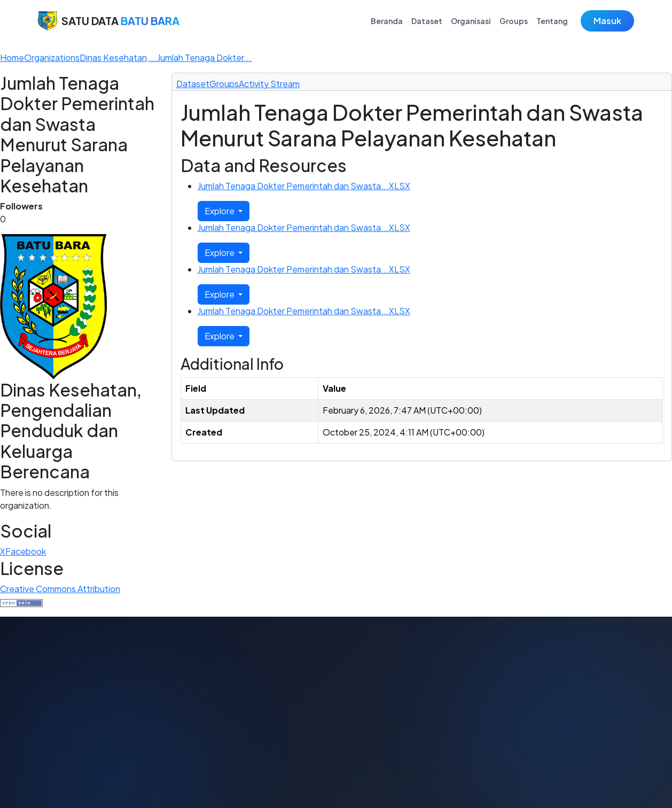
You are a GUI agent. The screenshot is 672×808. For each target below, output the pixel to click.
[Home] (12, 57)
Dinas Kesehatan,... (118, 57)
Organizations (52, 57)
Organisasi (471, 21)
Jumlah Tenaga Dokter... (204, 57)
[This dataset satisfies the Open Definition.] (21, 601)
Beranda (387, 21)
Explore (220, 211)
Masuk (607, 21)
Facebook (26, 551)
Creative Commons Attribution (60, 589)
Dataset (427, 21)
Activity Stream (269, 84)
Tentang (552, 21)
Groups (514, 21)
